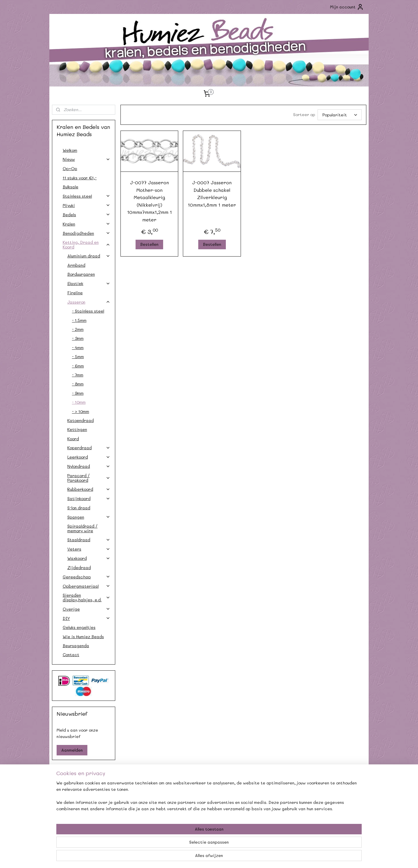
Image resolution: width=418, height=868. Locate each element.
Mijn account (347, 7)
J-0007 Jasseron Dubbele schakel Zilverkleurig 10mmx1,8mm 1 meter (212, 194)
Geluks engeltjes (79, 627)
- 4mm (78, 348)
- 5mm (78, 357)
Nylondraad (89, 466)
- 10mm (79, 402)
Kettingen (77, 429)
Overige (87, 609)
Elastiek (89, 283)
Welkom (70, 150)
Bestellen (149, 244)
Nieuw (87, 159)
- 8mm (78, 384)
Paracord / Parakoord (89, 478)
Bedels (87, 215)
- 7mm (78, 375)
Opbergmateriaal (87, 586)
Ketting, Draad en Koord (87, 244)
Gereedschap (87, 577)
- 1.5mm (79, 320)
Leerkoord (89, 457)
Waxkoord (89, 558)
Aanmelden (72, 750)
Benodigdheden (87, 233)
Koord (73, 439)
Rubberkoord (89, 489)
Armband (76, 265)
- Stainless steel (88, 311)
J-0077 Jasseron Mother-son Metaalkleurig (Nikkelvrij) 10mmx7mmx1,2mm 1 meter (149, 201)
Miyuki (87, 205)
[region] (171, 845)
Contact (71, 655)
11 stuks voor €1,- (80, 178)
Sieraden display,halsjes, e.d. (87, 597)
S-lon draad (79, 508)
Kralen (87, 224)
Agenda (145, 794)
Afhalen (145, 801)
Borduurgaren (81, 274)
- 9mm (78, 393)
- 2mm (78, 329)
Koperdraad (89, 448)
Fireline (75, 293)
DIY (87, 618)
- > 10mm (81, 411)
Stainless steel (87, 196)
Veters (89, 549)
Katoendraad (81, 420)
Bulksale (71, 187)
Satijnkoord (89, 498)
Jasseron (89, 302)
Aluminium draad (89, 256)
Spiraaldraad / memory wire (82, 528)
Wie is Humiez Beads (83, 637)
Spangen (89, 517)
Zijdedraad (79, 567)
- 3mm (78, 338)
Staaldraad (89, 540)
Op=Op (70, 168)
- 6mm (78, 366)
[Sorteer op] (339, 115)
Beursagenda (76, 646)
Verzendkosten (81, 801)
